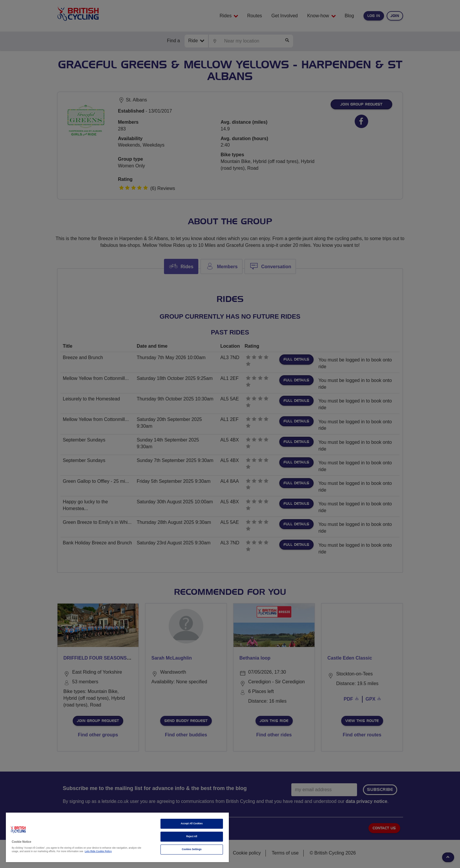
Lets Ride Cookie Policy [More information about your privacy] (98, 851)
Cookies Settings (192, 849)
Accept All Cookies (192, 824)
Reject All (192, 836)
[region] (117, 837)
